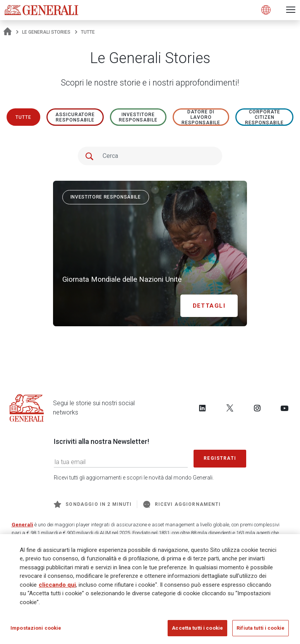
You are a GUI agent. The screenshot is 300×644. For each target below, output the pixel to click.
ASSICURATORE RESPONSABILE (75, 117)
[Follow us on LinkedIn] (202, 408)
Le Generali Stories (46, 32)
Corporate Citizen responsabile (264, 117)
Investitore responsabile (138, 117)
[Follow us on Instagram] (257, 408)
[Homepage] (8, 32)
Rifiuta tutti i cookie (261, 629)
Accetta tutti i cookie (197, 629)
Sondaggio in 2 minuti (93, 504)
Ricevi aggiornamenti (182, 504)
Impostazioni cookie (36, 629)
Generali (22, 525)
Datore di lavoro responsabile (201, 117)
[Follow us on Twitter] (230, 408)
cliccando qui (57, 585)
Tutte (23, 117)
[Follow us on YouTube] (285, 408)
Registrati (220, 458)
